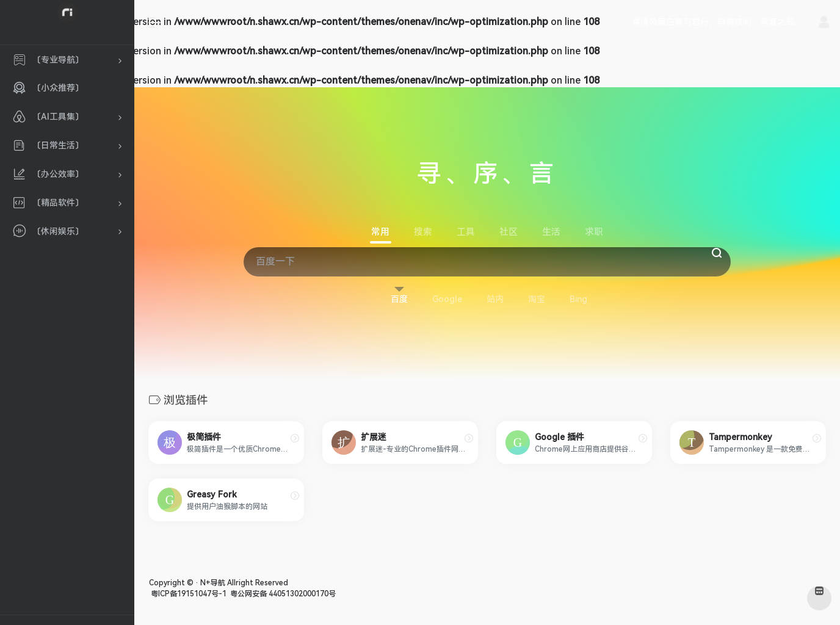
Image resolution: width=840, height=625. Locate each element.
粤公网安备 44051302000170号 (282, 594)
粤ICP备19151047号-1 (188, 594)
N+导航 (213, 583)
